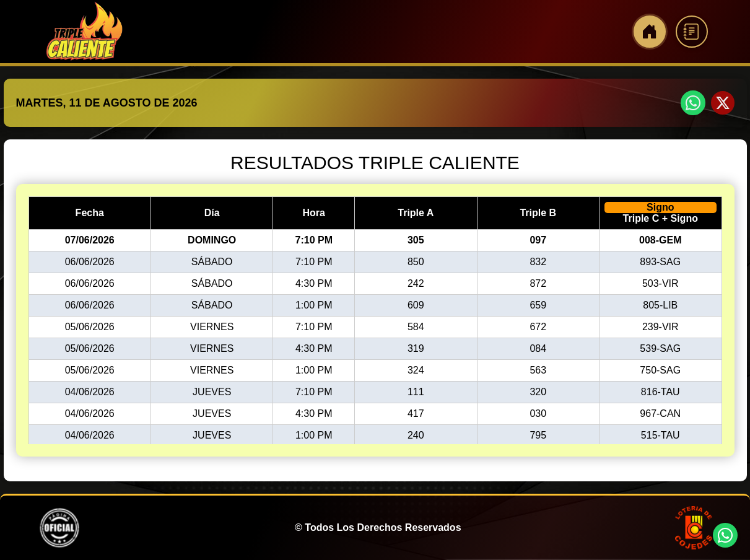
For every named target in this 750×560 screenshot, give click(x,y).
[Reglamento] (692, 32)
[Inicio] (650, 32)
